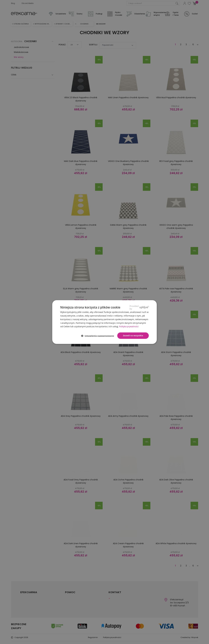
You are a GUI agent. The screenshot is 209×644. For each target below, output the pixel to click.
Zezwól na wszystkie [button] (133, 336)
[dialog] (105, 322)
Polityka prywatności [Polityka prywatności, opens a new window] (129, 326)
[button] (99, 336)
